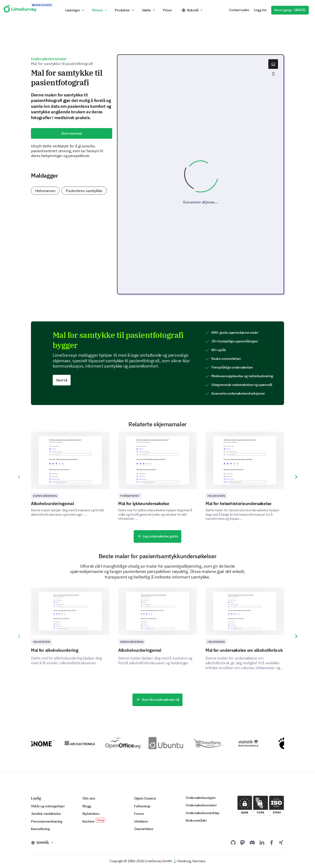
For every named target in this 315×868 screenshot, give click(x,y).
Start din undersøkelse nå (157, 700)
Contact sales (239, 10)
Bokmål (193, 10)
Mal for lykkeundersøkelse (144, 503)
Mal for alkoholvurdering (55, 650)
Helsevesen (45, 191)
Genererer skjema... (200, 202)
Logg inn (260, 10)
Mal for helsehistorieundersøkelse (238, 503)
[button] (75, 10)
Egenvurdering (45, 496)
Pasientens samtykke (84, 191)
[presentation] (19, 477)
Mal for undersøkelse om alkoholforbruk (244, 650)
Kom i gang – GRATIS (290, 10)
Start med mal (71, 133)
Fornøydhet (130, 496)
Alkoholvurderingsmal (52, 503)
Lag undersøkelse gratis (157, 536)
